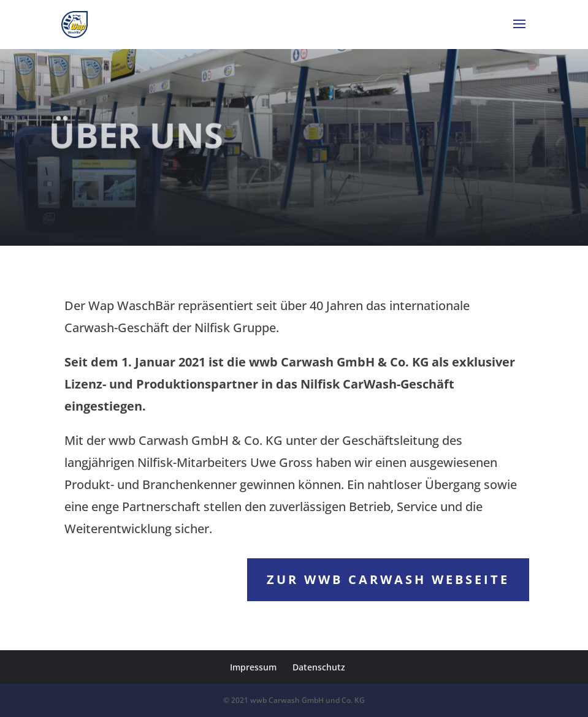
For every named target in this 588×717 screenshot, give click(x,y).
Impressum (253, 667)
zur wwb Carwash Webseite (388, 579)
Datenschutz (319, 667)
